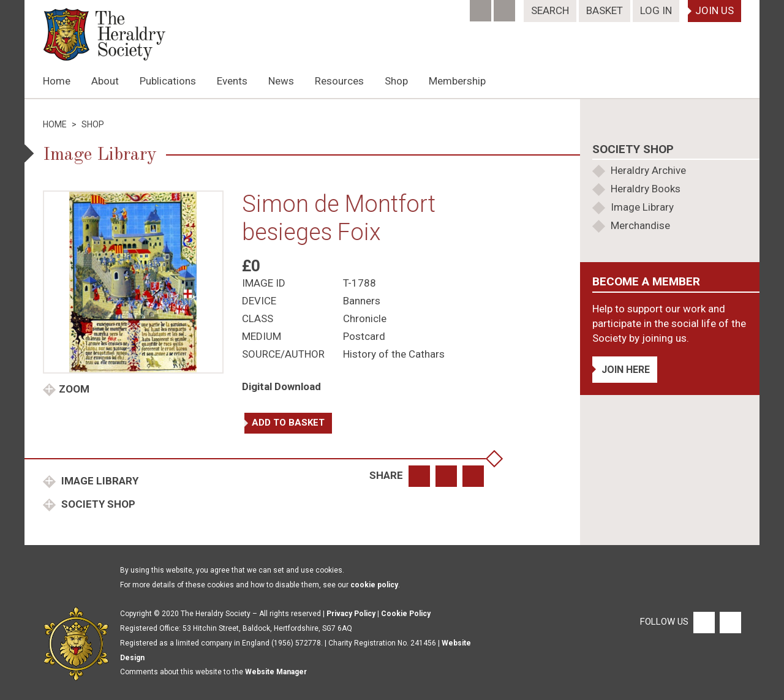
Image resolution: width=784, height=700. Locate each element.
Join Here (626, 370)
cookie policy (374, 585)
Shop (396, 81)
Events (232, 81)
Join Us (714, 10)
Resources (339, 81)
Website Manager (276, 672)
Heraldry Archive (648, 170)
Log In (656, 10)
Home (57, 81)
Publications (168, 81)
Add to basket (288, 423)
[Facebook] (482, 7)
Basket (605, 10)
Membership (457, 81)
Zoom (74, 389)
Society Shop (97, 504)
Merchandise (640, 225)
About (105, 81)
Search (550, 10)
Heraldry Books (646, 189)
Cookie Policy (406, 614)
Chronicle (365, 318)
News (281, 81)
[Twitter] (506, 7)
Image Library (99, 481)
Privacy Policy (351, 614)
